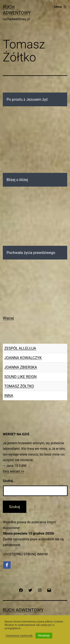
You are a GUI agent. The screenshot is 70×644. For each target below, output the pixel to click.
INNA (9, 396)
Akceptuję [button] (44, 635)
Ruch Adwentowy (23, 610)
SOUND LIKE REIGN (20, 377)
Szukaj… (9, 481)
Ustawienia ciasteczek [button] (19, 636)
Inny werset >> (14, 471)
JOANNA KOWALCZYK (23, 358)
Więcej (8, 318)
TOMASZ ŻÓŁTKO (19, 386)
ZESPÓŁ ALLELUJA (20, 348)
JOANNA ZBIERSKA (21, 367)
